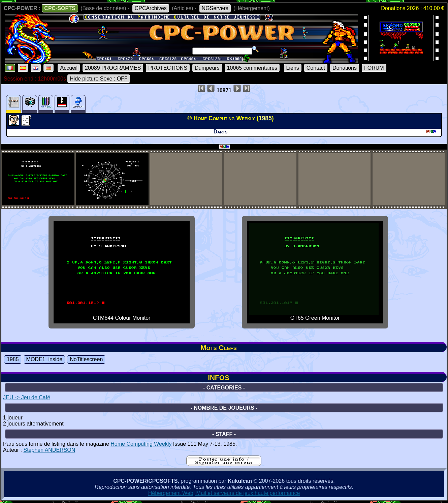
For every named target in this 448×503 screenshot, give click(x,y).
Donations (345, 68)
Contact (316, 68)
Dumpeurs (207, 68)
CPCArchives (151, 8)
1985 (13, 359)
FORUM (374, 68)
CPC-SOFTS (60, 8)
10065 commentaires (252, 68)
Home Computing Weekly (141, 444)
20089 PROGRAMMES (113, 68)
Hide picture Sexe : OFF (99, 79)
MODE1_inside (44, 359)
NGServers (215, 8)
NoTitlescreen (86, 359)
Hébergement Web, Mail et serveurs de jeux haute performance (224, 493)
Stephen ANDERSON (49, 450)
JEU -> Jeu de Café (27, 397)
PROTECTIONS (168, 68)
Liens (293, 68)
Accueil (69, 68)
